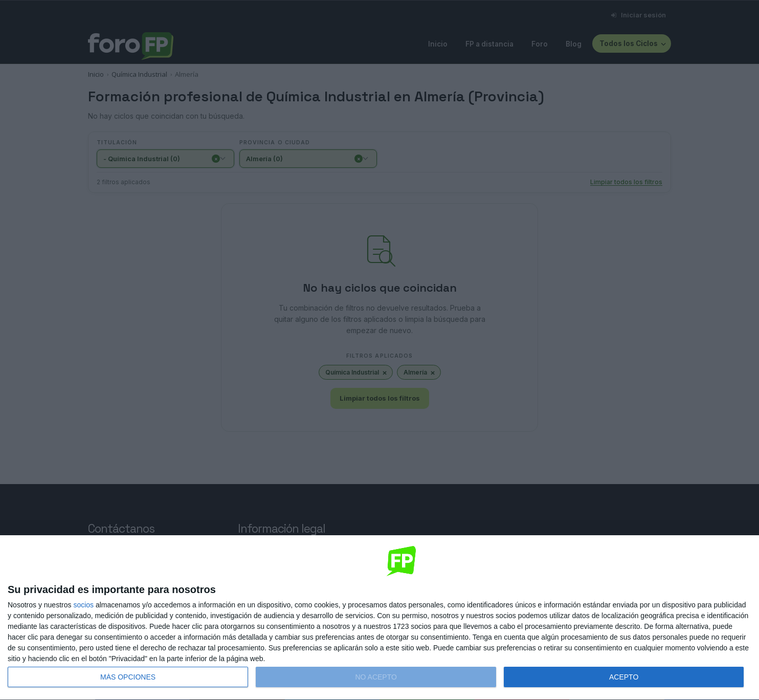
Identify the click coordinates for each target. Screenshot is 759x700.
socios (83, 605)
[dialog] (379, 618)
